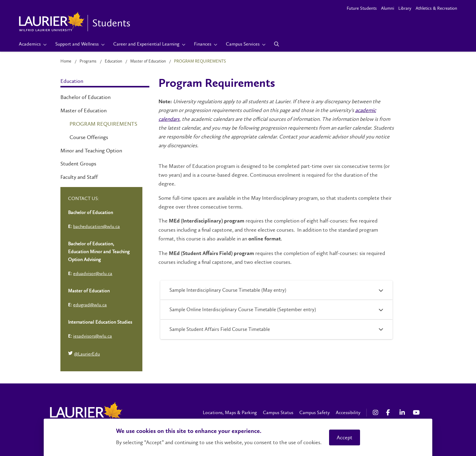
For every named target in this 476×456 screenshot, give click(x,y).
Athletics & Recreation (436, 8)
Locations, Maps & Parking (230, 412)
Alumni (388, 8)
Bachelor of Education (85, 97)
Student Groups (78, 164)
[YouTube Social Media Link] (416, 413)
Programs (88, 61)
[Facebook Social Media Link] (390, 413)
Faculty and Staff (79, 177)
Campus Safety (314, 412)
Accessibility (348, 412)
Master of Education (148, 61)
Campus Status (278, 412)
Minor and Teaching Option (91, 151)
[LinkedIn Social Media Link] (403, 413)
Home (66, 61)
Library (405, 8)
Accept (345, 437)
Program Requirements (103, 124)
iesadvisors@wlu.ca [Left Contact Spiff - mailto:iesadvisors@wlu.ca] (93, 336)
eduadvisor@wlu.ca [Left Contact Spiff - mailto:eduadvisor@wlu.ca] (93, 273)
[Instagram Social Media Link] (376, 413)
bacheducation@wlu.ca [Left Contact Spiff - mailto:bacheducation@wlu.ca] (97, 226)
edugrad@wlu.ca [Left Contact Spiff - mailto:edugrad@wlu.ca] (90, 305)
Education (113, 61)
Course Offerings (89, 137)
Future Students (362, 8)
